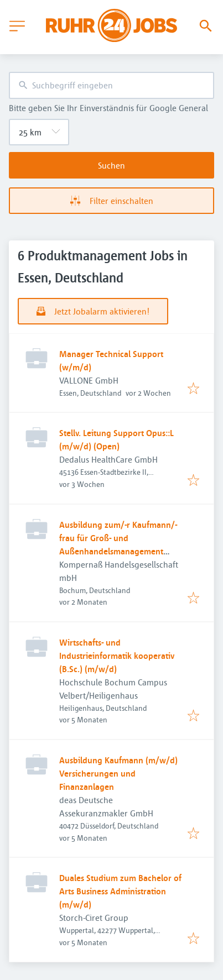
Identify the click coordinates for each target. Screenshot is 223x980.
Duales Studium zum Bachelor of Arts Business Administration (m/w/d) (120, 891)
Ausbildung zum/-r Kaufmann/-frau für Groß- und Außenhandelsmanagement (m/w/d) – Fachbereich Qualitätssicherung (118, 551)
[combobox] (111, 85)
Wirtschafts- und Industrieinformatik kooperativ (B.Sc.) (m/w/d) (117, 656)
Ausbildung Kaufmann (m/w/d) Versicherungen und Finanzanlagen (118, 773)
